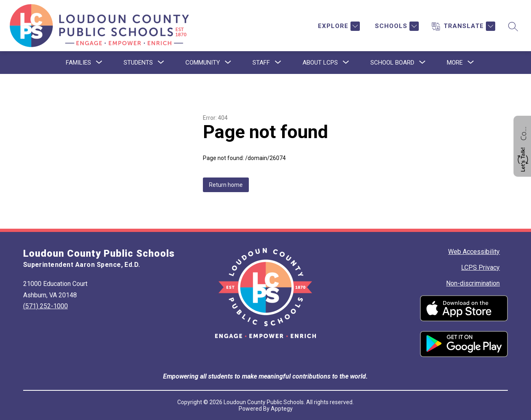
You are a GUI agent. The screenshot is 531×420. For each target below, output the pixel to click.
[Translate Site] (464, 26)
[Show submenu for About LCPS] (320, 63)
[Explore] (338, 26)
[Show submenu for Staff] (261, 63)
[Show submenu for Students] (138, 63)
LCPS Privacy (480, 267)
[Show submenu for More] (455, 63)
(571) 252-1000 (46, 306)
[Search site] (513, 26)
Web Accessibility (474, 252)
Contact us (523, 132)
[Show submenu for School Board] (392, 63)
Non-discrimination (473, 283)
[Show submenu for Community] (203, 63)
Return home (226, 185)
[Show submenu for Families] (78, 63)
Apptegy (282, 409)
